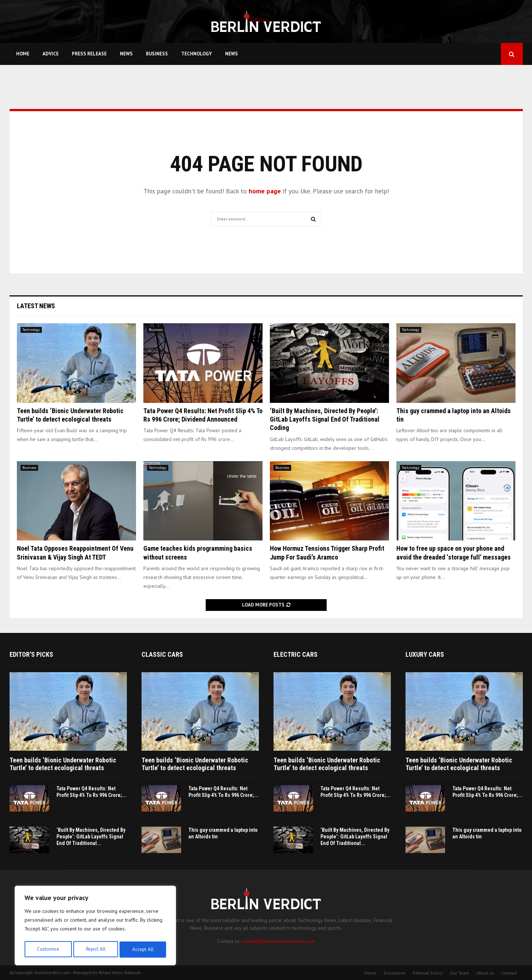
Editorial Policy (428, 973)
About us (485, 973)
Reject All (95, 950)
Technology (197, 54)
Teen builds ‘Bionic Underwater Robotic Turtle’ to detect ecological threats (63, 764)
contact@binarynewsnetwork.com (278, 941)
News (126, 54)
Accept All (143, 950)
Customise (47, 950)
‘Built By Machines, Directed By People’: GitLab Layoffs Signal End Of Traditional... (91, 837)
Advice (51, 54)
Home (23, 54)
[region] (95, 927)
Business (157, 54)
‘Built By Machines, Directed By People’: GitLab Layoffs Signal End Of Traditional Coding (325, 419)
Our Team (460, 973)
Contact (509, 973)
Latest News (36, 306)
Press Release (89, 54)
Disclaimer (395, 973)
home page (265, 191)
